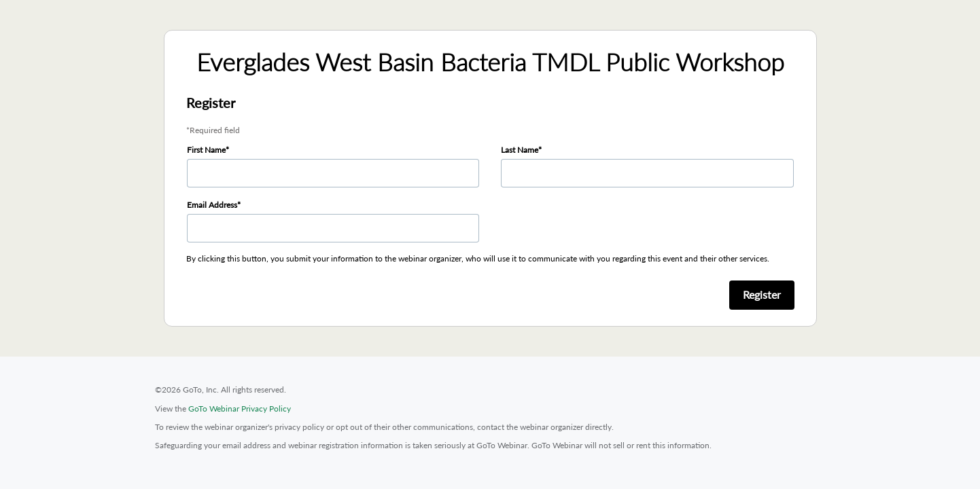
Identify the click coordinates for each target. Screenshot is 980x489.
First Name (206, 150)
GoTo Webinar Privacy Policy (240, 409)
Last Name (520, 150)
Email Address (212, 205)
